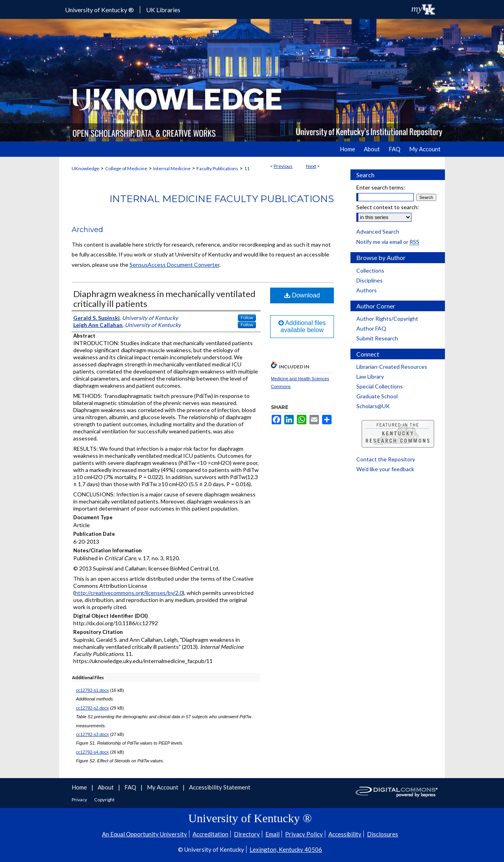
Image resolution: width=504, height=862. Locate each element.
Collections (370, 270)
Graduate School (377, 396)
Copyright (104, 800)
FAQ (131, 787)
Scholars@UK (373, 406)
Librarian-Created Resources (392, 367)
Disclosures (383, 834)
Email (272, 834)
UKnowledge (85, 168)
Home (80, 787)
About (106, 787)
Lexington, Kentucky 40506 (286, 849)
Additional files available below (302, 326)
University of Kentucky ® (99, 10)
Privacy (80, 800)
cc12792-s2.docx (92, 708)
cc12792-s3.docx (92, 734)
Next (311, 166)
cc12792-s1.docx (92, 690)
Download (302, 295)
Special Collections (380, 386)
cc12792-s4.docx (92, 752)
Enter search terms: (381, 187)
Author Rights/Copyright (387, 319)
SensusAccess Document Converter (174, 265)
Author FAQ (371, 328)
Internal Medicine (172, 168)
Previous (283, 166)
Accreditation (210, 834)
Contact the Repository (386, 459)
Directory (247, 834)
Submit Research (377, 338)
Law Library (370, 376)
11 (247, 168)
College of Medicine (126, 168)
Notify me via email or (388, 242)
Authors (367, 290)
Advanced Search (378, 231)
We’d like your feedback (385, 469)
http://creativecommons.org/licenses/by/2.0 (129, 593)
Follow (247, 318)
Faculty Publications (217, 168)
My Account (163, 787)
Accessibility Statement (220, 787)
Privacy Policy (304, 834)
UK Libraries (163, 10)
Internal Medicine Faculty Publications (222, 199)
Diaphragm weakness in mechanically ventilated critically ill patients (164, 299)
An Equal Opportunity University (145, 834)
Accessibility (345, 834)
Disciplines (370, 280)
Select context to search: (388, 207)
